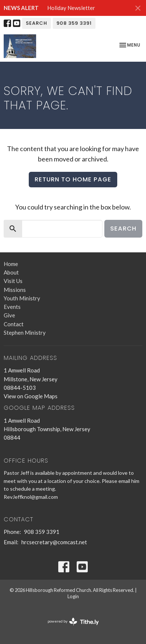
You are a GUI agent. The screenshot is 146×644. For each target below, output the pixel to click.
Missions (15, 290)
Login (73, 596)
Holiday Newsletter (71, 8)
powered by (73, 622)
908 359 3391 (74, 23)
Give (9, 315)
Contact (14, 324)
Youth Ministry (22, 298)
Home (11, 264)
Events (12, 307)
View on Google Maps (31, 396)
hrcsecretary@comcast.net (54, 542)
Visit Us (13, 281)
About (11, 272)
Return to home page (73, 179)
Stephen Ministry (25, 333)
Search (36, 23)
